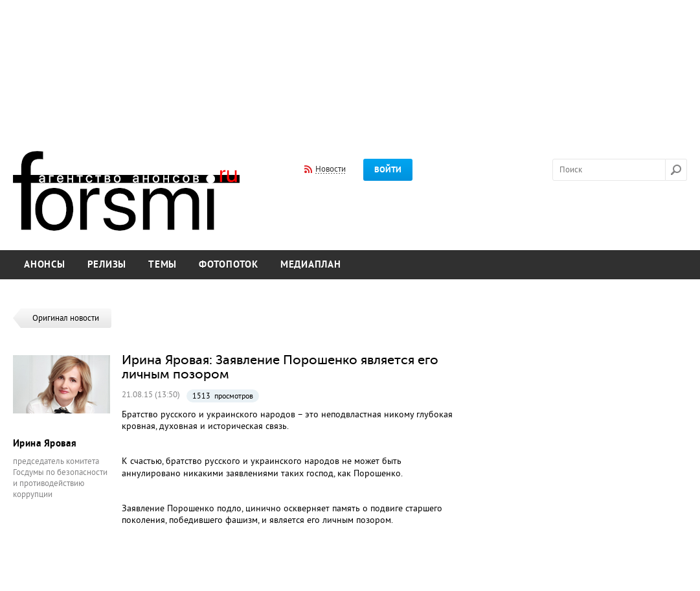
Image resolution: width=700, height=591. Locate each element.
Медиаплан (311, 265)
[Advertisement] (350, 67)
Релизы (107, 265)
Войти (388, 170)
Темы (163, 265)
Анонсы (45, 265)
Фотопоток (229, 265)
